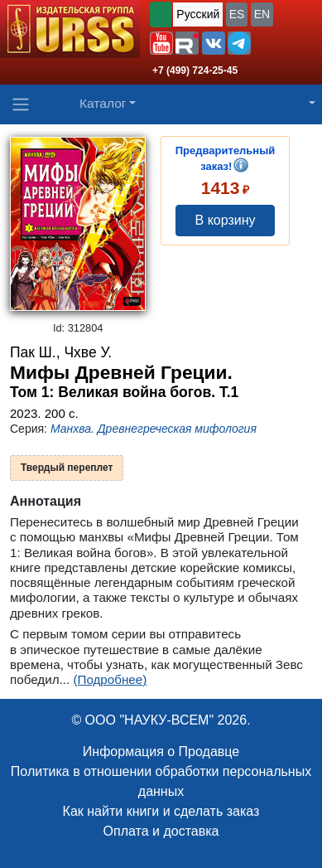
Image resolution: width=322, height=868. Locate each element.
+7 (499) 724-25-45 (195, 70)
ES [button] (237, 14)
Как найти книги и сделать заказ (161, 811)
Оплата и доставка (161, 831)
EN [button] (262, 14)
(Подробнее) (110, 679)
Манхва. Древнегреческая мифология (154, 429)
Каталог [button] (103, 103)
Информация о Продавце (161, 752)
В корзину (226, 220)
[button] (161, 43)
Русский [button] (198, 14)
